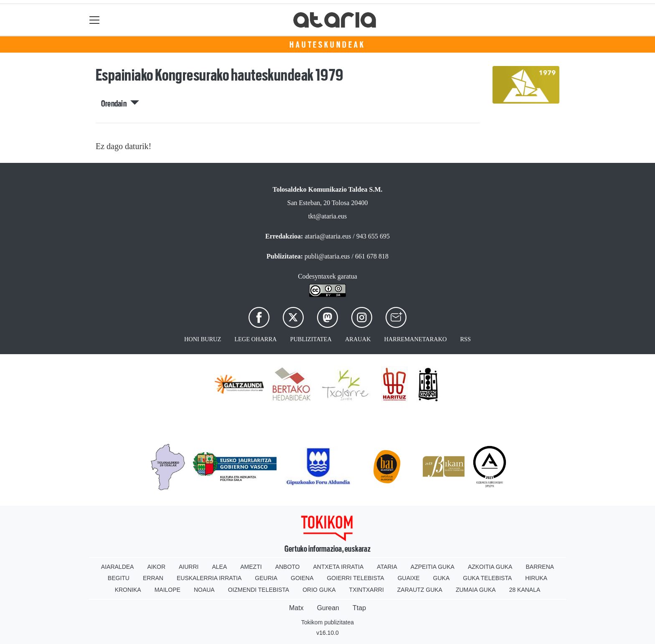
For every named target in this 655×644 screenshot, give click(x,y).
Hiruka (536, 578)
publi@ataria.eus (327, 256)
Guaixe (409, 578)
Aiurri (189, 567)
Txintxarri (367, 590)
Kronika (128, 590)
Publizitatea (311, 339)
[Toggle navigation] (95, 20)
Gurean (328, 608)
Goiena (302, 578)
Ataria (387, 567)
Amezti (251, 567)
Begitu (119, 578)
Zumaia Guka (476, 590)
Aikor (156, 567)
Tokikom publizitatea (327, 622)
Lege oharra (255, 339)
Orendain (120, 104)
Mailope (168, 590)
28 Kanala (525, 590)
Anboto (288, 567)
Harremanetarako (416, 339)
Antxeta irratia (339, 567)
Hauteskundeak (327, 45)
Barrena (540, 567)
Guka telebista (487, 578)
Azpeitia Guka (433, 567)
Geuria (266, 578)
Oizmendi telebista (259, 590)
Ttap (359, 608)
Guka (442, 578)
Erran (153, 578)
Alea (219, 567)
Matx (296, 608)
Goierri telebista (355, 578)
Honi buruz (203, 339)
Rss (465, 339)
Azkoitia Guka (490, 567)
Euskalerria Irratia (209, 578)
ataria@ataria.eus (328, 236)
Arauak (358, 339)
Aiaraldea (118, 567)
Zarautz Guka (420, 590)
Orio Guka (319, 590)
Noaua (204, 590)
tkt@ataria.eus (327, 216)
